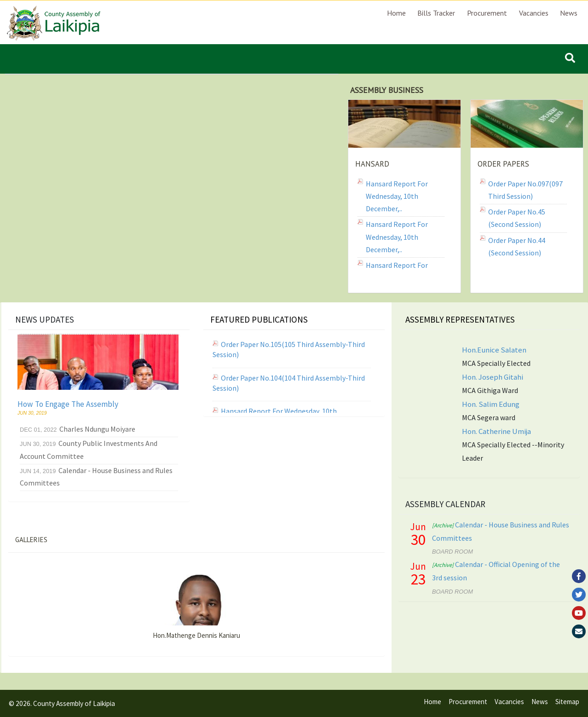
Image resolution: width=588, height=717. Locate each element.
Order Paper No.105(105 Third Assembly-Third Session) (289, 349)
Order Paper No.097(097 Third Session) (525, 190)
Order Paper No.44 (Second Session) (517, 246)
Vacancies (534, 13)
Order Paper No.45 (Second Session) (517, 218)
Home (396, 13)
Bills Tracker (436, 13)
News (569, 13)
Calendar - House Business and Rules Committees (96, 477)
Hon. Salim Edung (491, 404)
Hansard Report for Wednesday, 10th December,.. (397, 196)
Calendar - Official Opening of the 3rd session (496, 571)
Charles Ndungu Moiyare (78, 429)
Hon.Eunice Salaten (494, 350)
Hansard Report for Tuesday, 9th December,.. (404, 271)
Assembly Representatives (460, 319)
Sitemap (567, 702)
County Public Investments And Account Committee (89, 449)
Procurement (487, 13)
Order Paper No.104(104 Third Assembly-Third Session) (289, 383)
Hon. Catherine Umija (496, 431)
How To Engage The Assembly (68, 404)
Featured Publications (259, 319)
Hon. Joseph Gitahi (493, 377)
